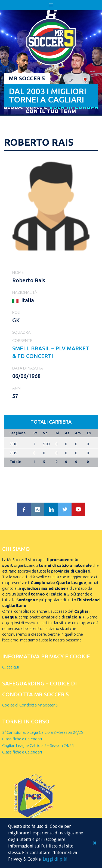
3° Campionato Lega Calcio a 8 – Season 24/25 (43, 732)
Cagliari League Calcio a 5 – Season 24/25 (38, 745)
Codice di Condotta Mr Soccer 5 (30, 705)
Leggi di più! (55, 859)
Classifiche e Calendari (22, 739)
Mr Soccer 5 (27, 78)
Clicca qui (10, 667)
